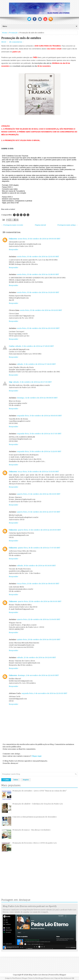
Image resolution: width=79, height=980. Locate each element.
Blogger (63, 975)
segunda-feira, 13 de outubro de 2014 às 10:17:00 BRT (39, 434)
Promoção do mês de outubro (21, 38)
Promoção (13, 33)
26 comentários (16, 42)
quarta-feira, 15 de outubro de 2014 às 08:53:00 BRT (39, 494)
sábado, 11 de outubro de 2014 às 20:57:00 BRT (32, 382)
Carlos (12, 346)
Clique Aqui (36, 756)
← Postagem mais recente (12, 225)
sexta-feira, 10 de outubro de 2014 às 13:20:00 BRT (38, 292)
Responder (14, 249)
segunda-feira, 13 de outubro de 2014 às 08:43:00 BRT (39, 416)
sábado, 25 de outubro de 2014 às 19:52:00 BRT (36, 657)
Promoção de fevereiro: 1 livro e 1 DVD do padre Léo (35, 843)
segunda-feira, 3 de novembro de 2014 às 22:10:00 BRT (44, 693)
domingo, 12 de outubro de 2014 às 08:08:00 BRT (37, 398)
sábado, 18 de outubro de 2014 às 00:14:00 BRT (36, 566)
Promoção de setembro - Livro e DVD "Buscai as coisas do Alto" (39, 791)
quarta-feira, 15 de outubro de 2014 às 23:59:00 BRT (39, 530)
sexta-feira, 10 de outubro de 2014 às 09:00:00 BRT (39, 239)
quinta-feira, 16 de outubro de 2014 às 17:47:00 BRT (39, 548)
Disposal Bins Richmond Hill (64, 978)
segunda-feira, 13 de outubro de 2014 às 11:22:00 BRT (39, 451)
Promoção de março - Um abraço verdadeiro (31, 830)
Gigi (11, 382)
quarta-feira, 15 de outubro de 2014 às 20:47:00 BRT (39, 512)
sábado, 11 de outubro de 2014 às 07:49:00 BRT (35, 346)
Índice (16, 780)
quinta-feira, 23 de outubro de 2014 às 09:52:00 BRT (39, 639)
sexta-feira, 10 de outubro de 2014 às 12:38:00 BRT (38, 274)
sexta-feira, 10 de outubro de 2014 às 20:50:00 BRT (38, 328)
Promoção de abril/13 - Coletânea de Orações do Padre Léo (38, 804)
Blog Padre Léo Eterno (38, 975)
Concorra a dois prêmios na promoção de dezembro (34, 817)
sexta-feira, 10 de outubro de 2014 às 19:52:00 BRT (41, 310)
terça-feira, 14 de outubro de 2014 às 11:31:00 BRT (38, 472)
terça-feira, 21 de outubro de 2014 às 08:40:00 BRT (38, 584)
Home (5, 33)
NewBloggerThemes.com (44, 978)
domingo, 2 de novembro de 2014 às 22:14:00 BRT (38, 675)
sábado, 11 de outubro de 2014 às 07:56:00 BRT (36, 364)
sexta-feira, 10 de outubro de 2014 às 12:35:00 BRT (38, 257)
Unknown (13, 239)
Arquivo (26, 780)
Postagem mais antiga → (68, 225)
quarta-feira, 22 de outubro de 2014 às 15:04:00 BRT (39, 619)
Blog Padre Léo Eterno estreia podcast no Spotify (30, 906)
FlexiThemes (17, 978)
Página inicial (40, 225)
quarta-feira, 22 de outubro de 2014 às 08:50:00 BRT (40, 601)
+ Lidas (6, 780)
